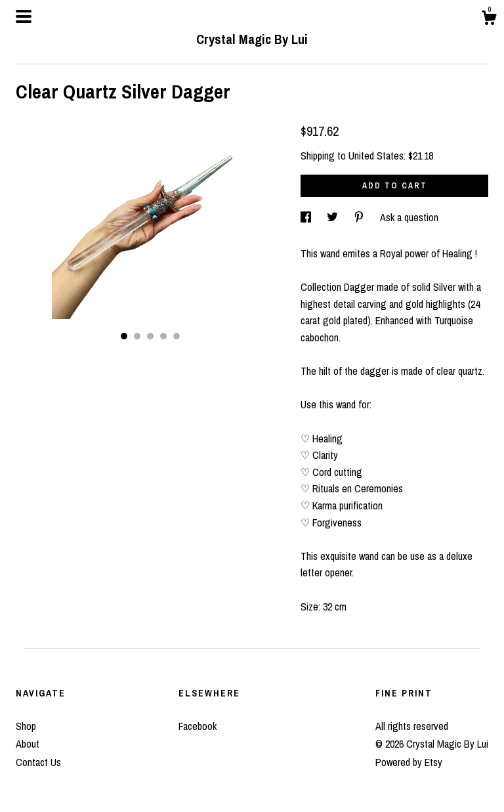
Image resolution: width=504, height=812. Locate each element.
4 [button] (163, 336)
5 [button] (177, 336)
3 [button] (150, 336)
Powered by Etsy (409, 762)
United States (376, 156)
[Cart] (489, 20)
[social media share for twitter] (334, 217)
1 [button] (124, 336)
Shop (26, 726)
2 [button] (137, 336)
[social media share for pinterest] (360, 217)
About (28, 744)
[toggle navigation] (24, 16)
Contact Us (38, 762)
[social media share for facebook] (307, 217)
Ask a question (409, 217)
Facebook (198, 726)
